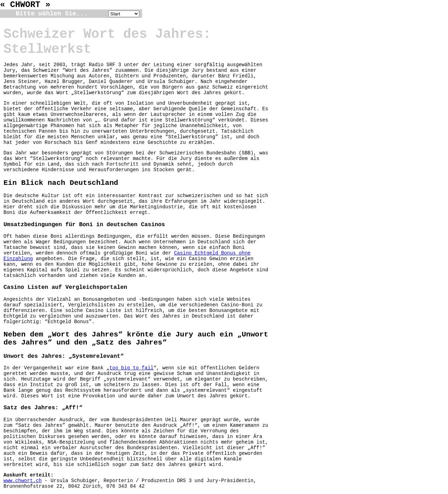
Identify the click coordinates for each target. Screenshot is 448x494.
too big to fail (131, 368)
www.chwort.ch (23, 481)
